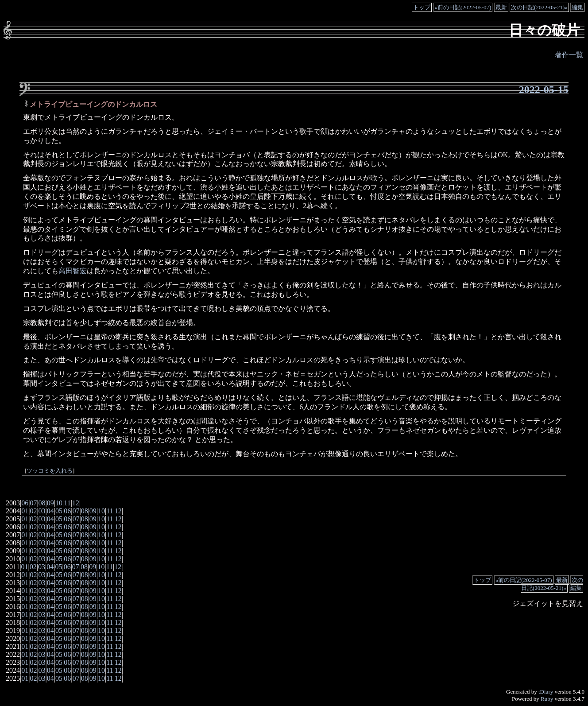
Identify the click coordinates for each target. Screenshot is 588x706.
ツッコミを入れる (50, 471)
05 (59, 511)
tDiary (546, 692)
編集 (577, 7)
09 (50, 503)
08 (42, 503)
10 (59, 503)
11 (67, 503)
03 (42, 511)
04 (50, 511)
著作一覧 (569, 55)
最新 (501, 7)
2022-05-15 (544, 89)
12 (76, 503)
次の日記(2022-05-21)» (539, 7)
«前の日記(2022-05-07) (463, 7)
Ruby (547, 699)
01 (25, 511)
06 (25, 503)
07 (33, 503)
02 (33, 511)
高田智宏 (73, 271)
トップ (422, 7)
